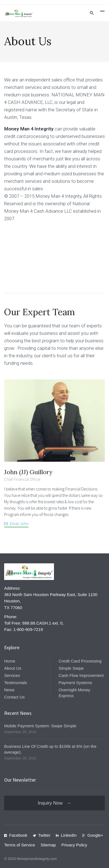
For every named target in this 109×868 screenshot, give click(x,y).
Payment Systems (75, 683)
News (9, 690)
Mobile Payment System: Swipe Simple (40, 726)
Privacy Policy (74, 845)
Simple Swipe (71, 668)
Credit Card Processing (80, 661)
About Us (13, 668)
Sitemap (48, 845)
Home (10, 661)
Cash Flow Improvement (81, 675)
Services (12, 675)
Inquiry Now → (55, 803)
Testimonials (16, 683)
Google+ (95, 835)
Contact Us (14, 697)
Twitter (44, 835)
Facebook (18, 835)
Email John (19, 524)
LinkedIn (69, 835)
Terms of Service (20, 845)
